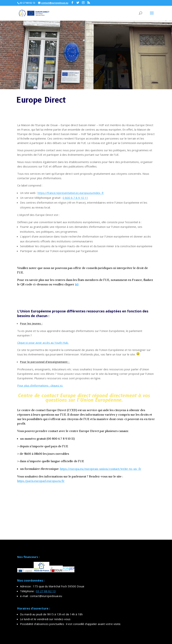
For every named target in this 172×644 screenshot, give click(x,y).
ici (77, 284)
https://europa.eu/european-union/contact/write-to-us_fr (101, 469)
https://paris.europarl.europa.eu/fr (41, 481)
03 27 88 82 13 (46, 591)
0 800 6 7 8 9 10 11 (75, 198)
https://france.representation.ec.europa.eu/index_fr (71, 193)
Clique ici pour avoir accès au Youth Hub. (43, 343)
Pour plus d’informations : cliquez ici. (40, 385)
